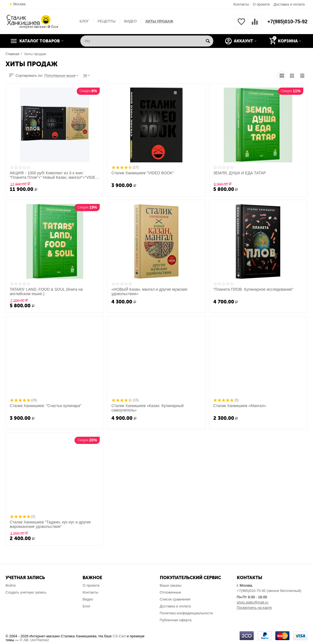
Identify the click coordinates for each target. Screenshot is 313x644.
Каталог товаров (40, 41)
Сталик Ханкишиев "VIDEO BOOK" (143, 173)
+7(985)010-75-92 (287, 22)
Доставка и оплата (289, 4)
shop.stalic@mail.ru (253, 602)
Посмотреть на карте (254, 608)
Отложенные (171, 592)
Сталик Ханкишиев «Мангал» (240, 406)
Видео (88, 599)
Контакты (241, 4)
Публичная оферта (176, 620)
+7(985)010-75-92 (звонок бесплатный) (269, 591)
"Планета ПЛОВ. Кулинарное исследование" (253, 289)
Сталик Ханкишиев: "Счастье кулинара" (46, 406)
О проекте (261, 4)
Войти (11, 585)
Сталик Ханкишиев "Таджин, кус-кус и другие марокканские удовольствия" (50, 524)
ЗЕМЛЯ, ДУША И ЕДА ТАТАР (240, 173)
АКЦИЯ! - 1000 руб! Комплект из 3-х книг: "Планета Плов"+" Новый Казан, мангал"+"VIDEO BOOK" (54, 175)
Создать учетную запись (26, 592)
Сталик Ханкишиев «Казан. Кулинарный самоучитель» (147, 408)
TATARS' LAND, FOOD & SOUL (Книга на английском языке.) (46, 292)
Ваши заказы (171, 585)
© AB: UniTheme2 (34, 640)
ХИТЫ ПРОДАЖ (159, 21)
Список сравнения (175, 599)
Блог (86, 606)
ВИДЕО (130, 21)
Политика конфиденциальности (186, 613)
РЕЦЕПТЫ (107, 21)
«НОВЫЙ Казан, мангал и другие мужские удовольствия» (149, 292)
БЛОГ (84, 21)
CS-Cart (119, 636)
